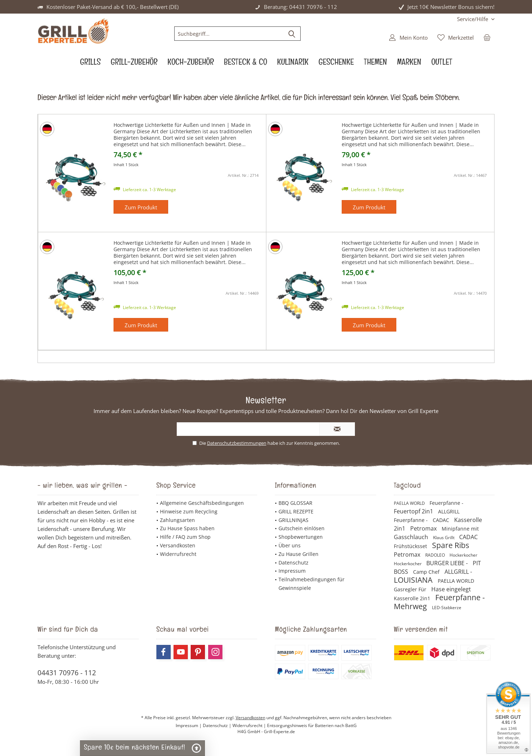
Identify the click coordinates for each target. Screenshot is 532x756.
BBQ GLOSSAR (295, 503)
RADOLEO (436, 555)
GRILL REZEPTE (296, 511)
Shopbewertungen (301, 537)
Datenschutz (293, 563)
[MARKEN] (409, 64)
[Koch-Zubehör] (191, 64)
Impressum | (189, 725)
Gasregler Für (411, 589)
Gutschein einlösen (302, 528)
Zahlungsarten (177, 520)
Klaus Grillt (444, 538)
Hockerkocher (463, 555)
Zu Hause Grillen (298, 554)
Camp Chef (427, 572)
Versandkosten (178, 545)
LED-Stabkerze (447, 608)
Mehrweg (411, 606)
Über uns (290, 545)
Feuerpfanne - (446, 503)
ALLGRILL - (458, 572)
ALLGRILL (449, 511)
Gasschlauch (412, 537)
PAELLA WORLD (410, 503)
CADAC (442, 520)
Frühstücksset (411, 546)
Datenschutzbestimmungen (237, 443)
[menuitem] (473, 19)
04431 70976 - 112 (67, 673)
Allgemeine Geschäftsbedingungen (202, 503)
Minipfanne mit (460, 529)
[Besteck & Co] (245, 64)
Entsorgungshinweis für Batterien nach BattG (312, 725)
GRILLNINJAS (293, 520)
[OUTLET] (442, 64)
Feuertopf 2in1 (414, 511)
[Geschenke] (336, 64)
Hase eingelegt (451, 589)
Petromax (424, 528)
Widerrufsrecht (178, 554)
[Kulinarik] (293, 64)
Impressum (292, 571)
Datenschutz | (218, 725)
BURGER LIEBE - (448, 563)
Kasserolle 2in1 (413, 598)
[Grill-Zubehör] (134, 64)
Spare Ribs (451, 545)
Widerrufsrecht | (250, 725)
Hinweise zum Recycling (189, 511)
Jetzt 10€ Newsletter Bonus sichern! (451, 7)
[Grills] (90, 64)
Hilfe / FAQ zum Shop (185, 537)
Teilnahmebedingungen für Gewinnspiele (312, 584)
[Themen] (375, 64)
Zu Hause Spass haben (187, 528)
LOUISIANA (414, 580)
